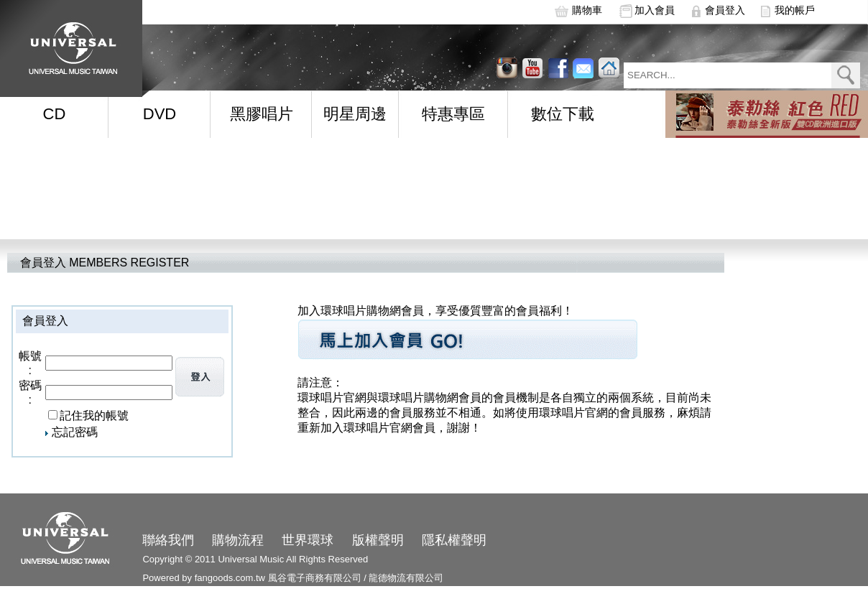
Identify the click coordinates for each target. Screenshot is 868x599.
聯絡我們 (168, 540)
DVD (160, 114)
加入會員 (655, 10)
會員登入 (725, 10)
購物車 (587, 10)
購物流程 (238, 540)
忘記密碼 (75, 432)
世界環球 (308, 540)
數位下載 (563, 114)
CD (55, 114)
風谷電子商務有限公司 (315, 578)
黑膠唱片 (262, 114)
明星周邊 (355, 114)
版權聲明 (378, 540)
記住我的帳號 (94, 415)
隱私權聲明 (454, 540)
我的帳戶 (795, 10)
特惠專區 (453, 114)
